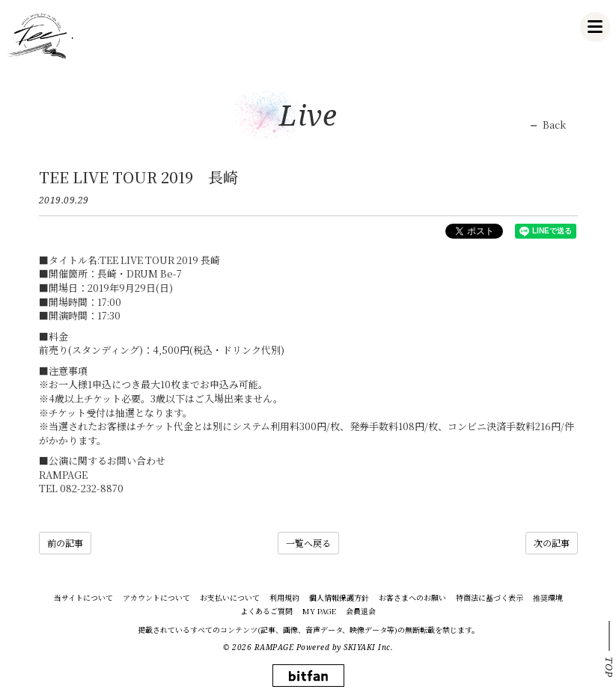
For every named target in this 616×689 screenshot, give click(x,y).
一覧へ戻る (308, 543)
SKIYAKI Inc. (368, 647)
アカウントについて (156, 598)
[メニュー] (595, 27)
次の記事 (552, 543)
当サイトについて (83, 598)
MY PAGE (319, 611)
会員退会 (361, 611)
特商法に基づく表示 (490, 598)
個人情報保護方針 (339, 598)
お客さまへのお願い (412, 598)
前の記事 (65, 543)
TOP (609, 667)
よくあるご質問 (266, 611)
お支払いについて (230, 598)
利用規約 (284, 598)
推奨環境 (548, 598)
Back (554, 125)
